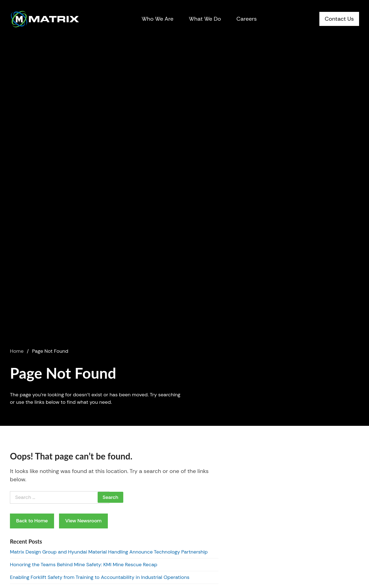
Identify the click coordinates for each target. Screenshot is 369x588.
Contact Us (339, 19)
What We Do (205, 19)
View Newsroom (83, 521)
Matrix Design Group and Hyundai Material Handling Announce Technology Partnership (109, 552)
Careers (247, 19)
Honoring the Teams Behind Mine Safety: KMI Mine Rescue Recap (84, 565)
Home (17, 351)
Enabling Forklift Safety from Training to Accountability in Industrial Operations (100, 577)
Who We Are (158, 19)
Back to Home (32, 521)
